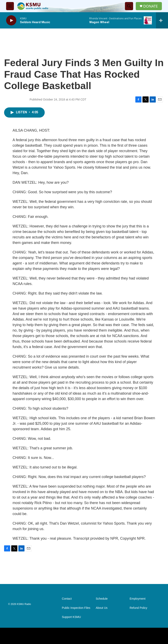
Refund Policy (138, 608)
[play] (11, 20)
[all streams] (162, 20)
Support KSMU (71, 617)
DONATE (151, 6)
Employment (138, 599)
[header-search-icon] (129, 6)
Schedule (102, 599)
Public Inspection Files (76, 608)
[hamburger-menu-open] (10, 6)
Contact (67, 599)
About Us (102, 608)
